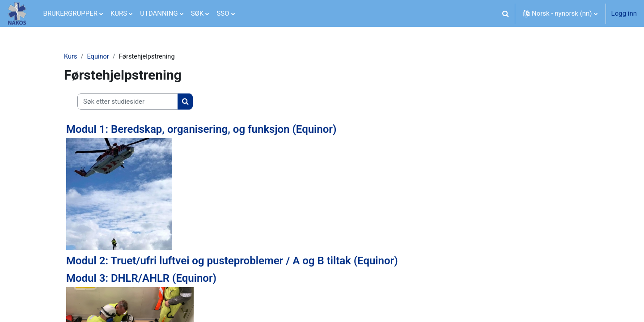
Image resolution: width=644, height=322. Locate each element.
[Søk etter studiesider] (128, 102)
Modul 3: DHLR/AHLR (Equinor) (141, 279)
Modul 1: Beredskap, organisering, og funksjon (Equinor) (201, 130)
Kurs (71, 57)
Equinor (99, 57)
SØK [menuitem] (197, 13)
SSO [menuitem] (223, 13)
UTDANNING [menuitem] (159, 13)
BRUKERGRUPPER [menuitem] (70, 13)
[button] (505, 13)
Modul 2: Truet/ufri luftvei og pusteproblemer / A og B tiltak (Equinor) (232, 261)
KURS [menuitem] (119, 13)
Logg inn (624, 13)
